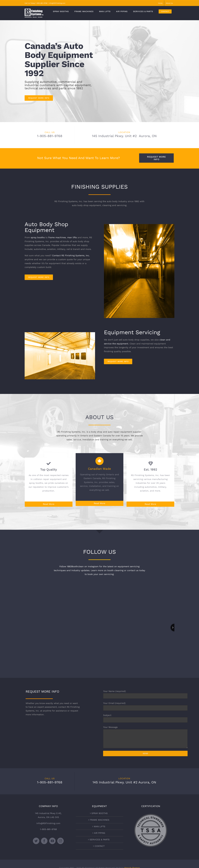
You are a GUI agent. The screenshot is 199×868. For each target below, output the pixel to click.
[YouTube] (52, 841)
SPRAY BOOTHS (100, 813)
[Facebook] (44, 841)
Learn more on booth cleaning (107, 570)
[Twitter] (36, 841)
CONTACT (100, 846)
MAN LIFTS (100, 826)
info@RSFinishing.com (57, 3)
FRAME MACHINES (100, 820)
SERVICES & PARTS (100, 840)
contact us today (136, 570)
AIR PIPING (100, 833)
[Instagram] (60, 841)
